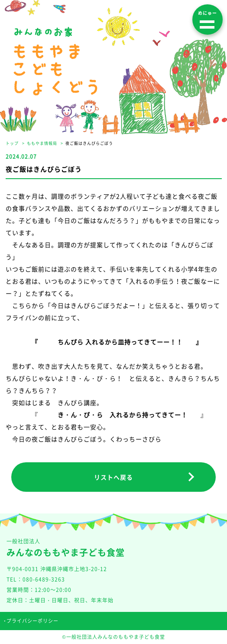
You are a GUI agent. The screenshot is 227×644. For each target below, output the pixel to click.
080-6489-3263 (44, 579)
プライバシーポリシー (32, 621)
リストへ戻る (114, 477)
